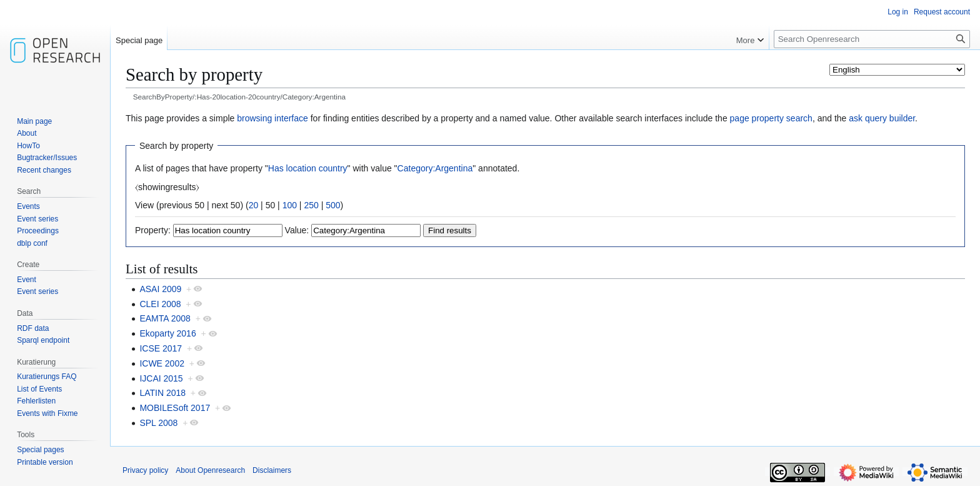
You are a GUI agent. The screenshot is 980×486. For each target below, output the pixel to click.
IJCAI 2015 (161, 378)
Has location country (308, 168)
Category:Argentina (435, 168)
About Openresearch (210, 470)
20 (254, 205)
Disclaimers (272, 470)
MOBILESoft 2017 (175, 408)
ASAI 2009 (160, 289)
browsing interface (272, 118)
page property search (771, 118)
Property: (153, 230)
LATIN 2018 (162, 393)
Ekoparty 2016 (167, 333)
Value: (297, 230)
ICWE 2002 (162, 363)
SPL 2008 (158, 423)
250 (311, 205)
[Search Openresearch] (872, 39)
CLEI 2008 (160, 304)
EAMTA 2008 (165, 318)
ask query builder (882, 118)
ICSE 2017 (161, 348)
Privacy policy (145, 470)
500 (333, 205)
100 (290, 205)
